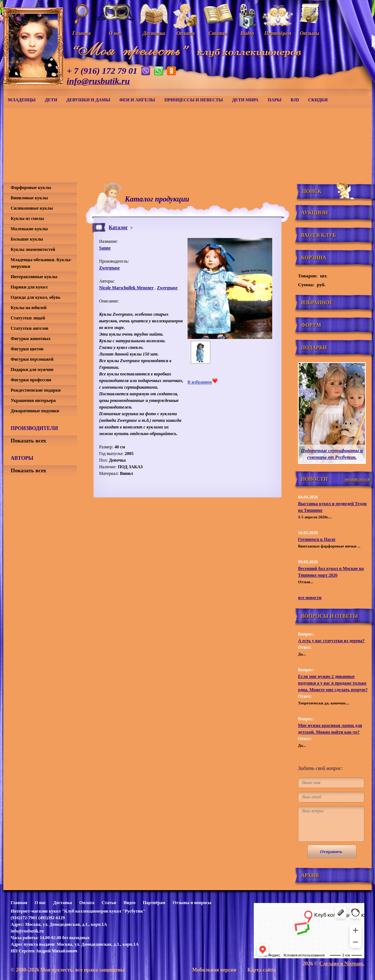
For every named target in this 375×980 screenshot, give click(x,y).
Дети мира (245, 100)
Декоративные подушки (35, 411)
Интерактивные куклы (34, 277)
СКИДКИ (318, 100)
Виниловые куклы (29, 198)
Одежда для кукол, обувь (36, 297)
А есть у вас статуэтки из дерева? (331, 641)
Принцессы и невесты (194, 100)
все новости (310, 598)
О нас (40, 903)
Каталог (118, 227)
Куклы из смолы (27, 218)
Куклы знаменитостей (33, 249)
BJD (295, 100)
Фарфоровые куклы (31, 188)
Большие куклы (27, 239)
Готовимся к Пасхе (317, 539)
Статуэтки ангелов (29, 328)
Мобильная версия (214, 970)
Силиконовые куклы (32, 208)
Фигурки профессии (31, 380)
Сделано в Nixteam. (342, 964)
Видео (129, 903)
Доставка (62, 903)
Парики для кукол (29, 287)
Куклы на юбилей (29, 308)
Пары (275, 100)
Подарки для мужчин (32, 370)
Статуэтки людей (28, 318)
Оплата (87, 903)
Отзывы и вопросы (192, 903)
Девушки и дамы (88, 100)
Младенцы (22, 100)
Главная (19, 903)
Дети (51, 100)
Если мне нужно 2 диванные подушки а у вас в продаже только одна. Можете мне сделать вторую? (333, 683)
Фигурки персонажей (32, 359)
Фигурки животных (31, 339)
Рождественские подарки (36, 390)
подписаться (357, 479)
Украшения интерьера (33, 400)
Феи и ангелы (137, 100)
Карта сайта (262, 970)
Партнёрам (154, 903)
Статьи (109, 903)
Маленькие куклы (29, 229)
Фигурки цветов (27, 349)
